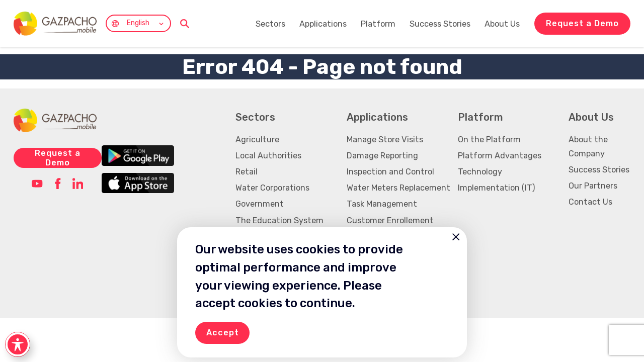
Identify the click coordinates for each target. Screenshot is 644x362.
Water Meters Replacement (398, 188)
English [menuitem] (138, 23)
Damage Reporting (382, 156)
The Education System (279, 220)
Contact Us (590, 202)
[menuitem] (138, 23)
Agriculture (257, 140)
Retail (247, 172)
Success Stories (441, 24)
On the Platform (489, 140)
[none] (138, 23)
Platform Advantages (500, 156)
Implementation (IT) (496, 188)
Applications (324, 24)
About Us (503, 24)
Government (260, 204)
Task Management (382, 204)
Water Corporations (272, 188)
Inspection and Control (390, 172)
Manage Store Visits (385, 140)
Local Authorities (268, 156)
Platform (379, 24)
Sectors (271, 24)
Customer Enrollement (390, 220)
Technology (480, 172)
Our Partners (593, 186)
